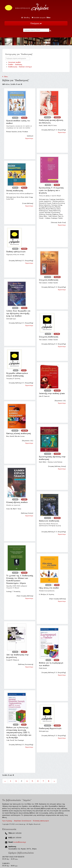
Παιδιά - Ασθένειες (15, 65)
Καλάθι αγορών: (41, 18)
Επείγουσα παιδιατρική (49, 521)
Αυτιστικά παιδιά (14, 62)
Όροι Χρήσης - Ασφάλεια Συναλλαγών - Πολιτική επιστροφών (26, 821)
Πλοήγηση (36, 23)
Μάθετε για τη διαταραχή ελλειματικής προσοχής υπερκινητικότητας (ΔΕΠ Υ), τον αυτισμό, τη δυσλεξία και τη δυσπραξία (19, 732)
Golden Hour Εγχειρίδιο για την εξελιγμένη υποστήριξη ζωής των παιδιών (18, 313)
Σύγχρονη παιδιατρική (49, 280)
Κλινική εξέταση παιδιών (17, 502)
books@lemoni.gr (20, 842)
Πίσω (5, 77)
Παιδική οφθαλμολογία (16, 252)
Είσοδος (26, 18)
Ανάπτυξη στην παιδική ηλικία (52, 393)
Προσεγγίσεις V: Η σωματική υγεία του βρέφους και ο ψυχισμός (51, 190)
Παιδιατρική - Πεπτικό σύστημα (20, 67)
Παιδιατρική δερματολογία (50, 728)
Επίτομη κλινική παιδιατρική (19, 433)
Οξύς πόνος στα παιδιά (49, 588)
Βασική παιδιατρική (15, 191)
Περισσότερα (29, 138)
